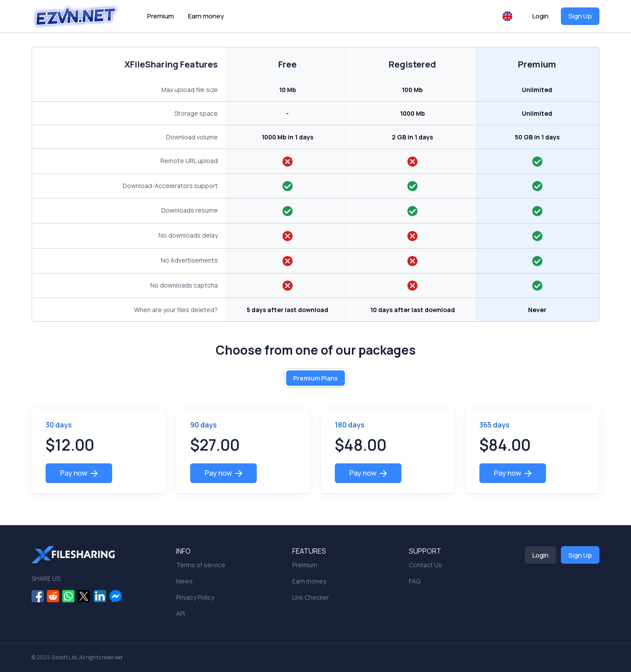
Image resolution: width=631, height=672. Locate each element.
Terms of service (201, 565)
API (181, 613)
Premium (161, 16)
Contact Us (425, 565)
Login (541, 16)
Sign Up (580, 16)
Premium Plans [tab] (315, 378)
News (184, 581)
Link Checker (311, 597)
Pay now (79, 473)
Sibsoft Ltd (64, 657)
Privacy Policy (195, 597)
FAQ (415, 581)
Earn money (206, 16)
